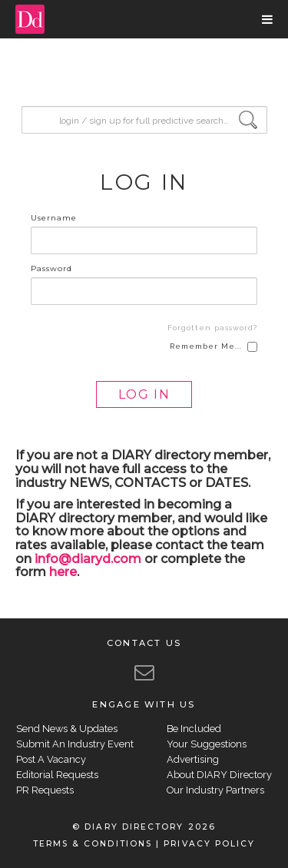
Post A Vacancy (51, 759)
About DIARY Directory (219, 775)
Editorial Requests (57, 775)
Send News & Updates (67, 729)
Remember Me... (214, 347)
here (63, 572)
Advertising (193, 759)
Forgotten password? (212, 328)
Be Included (194, 729)
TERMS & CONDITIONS (93, 844)
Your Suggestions (207, 744)
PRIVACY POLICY (209, 844)
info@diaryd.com (88, 559)
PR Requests (45, 790)
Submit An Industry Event (75, 744)
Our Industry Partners (215, 790)
